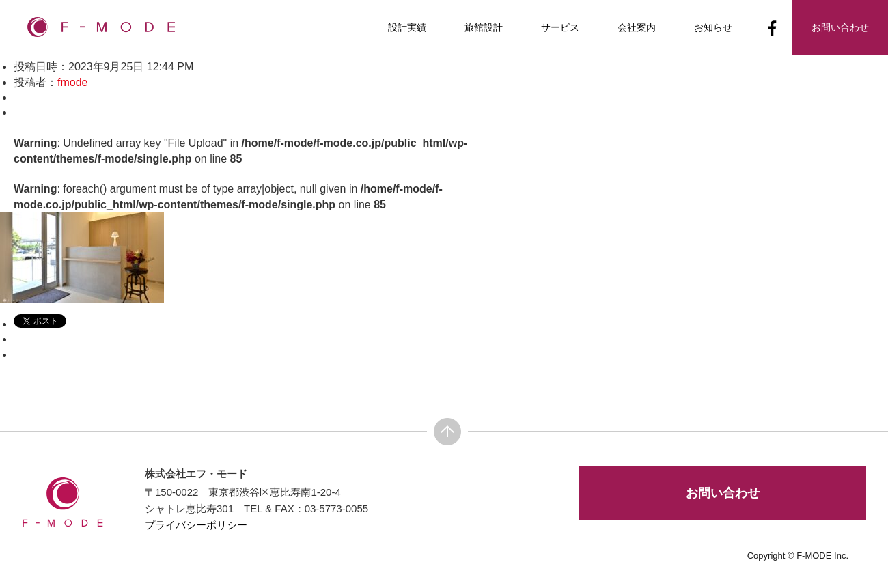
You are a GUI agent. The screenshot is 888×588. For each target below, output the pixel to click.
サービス (560, 27)
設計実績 (407, 27)
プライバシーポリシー (196, 525)
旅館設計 (484, 27)
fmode (72, 82)
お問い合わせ (723, 493)
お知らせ (713, 27)
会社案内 (637, 27)
